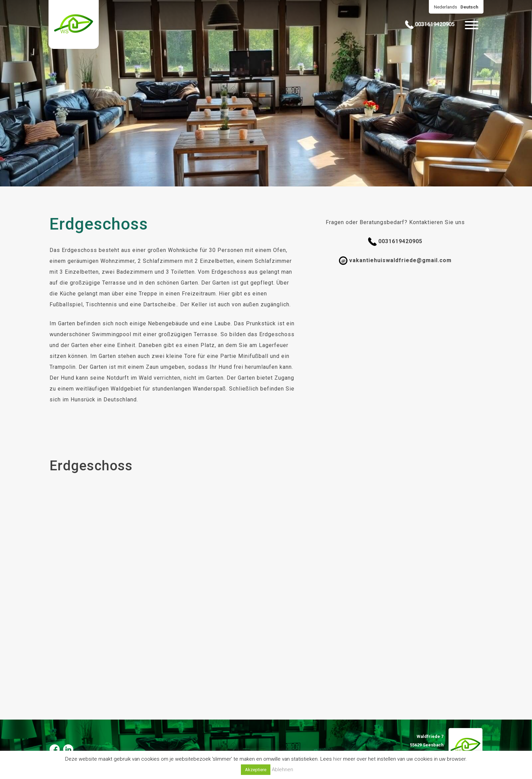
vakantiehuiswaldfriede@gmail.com (395, 261)
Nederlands (445, 7)
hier (337, 759)
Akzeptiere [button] (256, 770)
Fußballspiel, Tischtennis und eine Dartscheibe (113, 304)
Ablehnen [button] (282, 769)
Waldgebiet (126, 389)
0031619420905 (430, 25)
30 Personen (226, 250)
